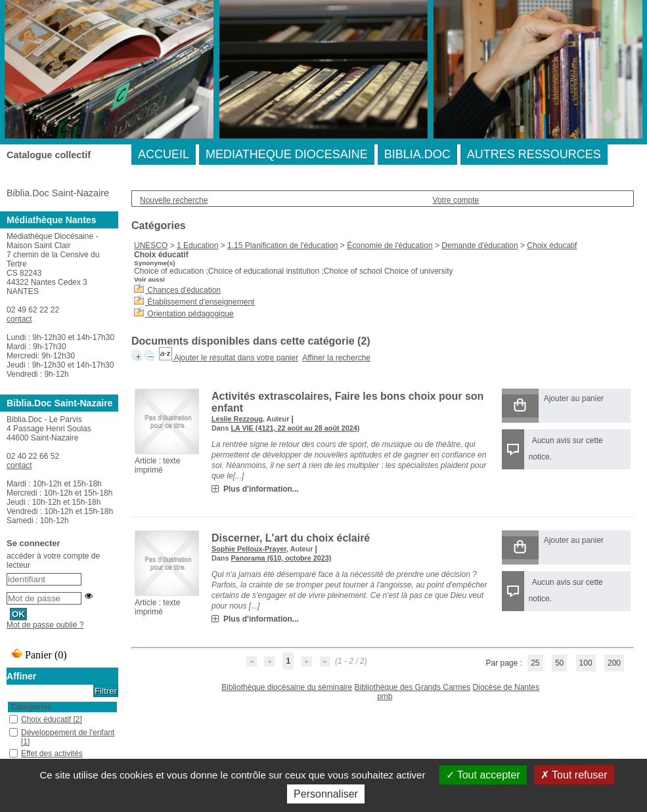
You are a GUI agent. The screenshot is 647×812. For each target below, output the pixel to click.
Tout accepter (483, 775)
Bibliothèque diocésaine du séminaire (287, 687)
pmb (385, 696)
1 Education (197, 246)
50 (559, 663)
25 (535, 663)
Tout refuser (574, 775)
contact (19, 319)
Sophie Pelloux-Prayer (249, 549)
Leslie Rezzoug (237, 419)
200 (614, 663)
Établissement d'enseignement (201, 302)
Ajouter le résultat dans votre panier (236, 358)
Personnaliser (326, 794)
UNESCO (151, 246)
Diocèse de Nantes (506, 687)
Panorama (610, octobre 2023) (281, 558)
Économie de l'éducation (390, 246)
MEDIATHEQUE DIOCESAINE (287, 154)
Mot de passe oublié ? (45, 625)
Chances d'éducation (184, 290)
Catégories (32, 707)
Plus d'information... (261, 489)
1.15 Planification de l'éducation (282, 246)
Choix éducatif (552, 246)
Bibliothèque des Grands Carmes (412, 687)
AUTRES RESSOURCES (534, 154)
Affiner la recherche (336, 358)
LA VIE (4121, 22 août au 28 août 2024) (295, 428)
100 (586, 663)
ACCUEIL (164, 154)
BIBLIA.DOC (417, 154)
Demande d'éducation (480, 246)
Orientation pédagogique (190, 314)
